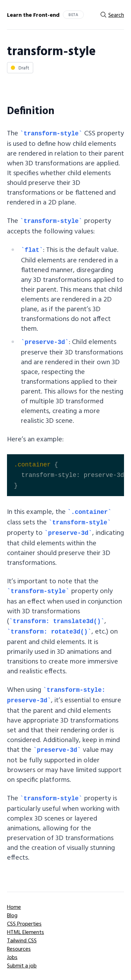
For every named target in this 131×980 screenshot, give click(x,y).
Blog (12, 915)
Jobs (12, 957)
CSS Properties (24, 923)
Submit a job (22, 965)
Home (14, 907)
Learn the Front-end (33, 15)
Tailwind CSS (22, 940)
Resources (19, 949)
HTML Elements (26, 932)
